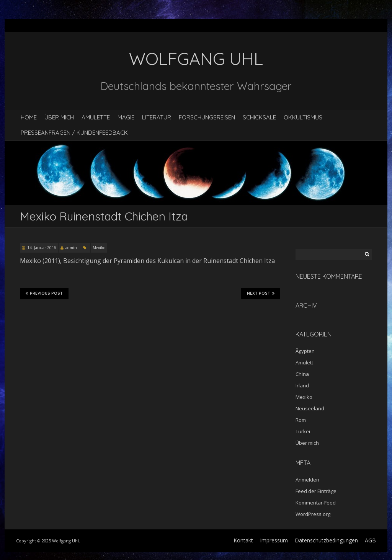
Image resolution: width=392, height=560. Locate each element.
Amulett (304, 362)
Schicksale (259, 117)
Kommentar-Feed (316, 503)
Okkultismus (303, 117)
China (302, 374)
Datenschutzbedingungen (326, 540)
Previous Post (44, 294)
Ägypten (305, 351)
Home (29, 117)
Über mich (59, 117)
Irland (302, 385)
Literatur (157, 117)
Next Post (261, 294)
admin (71, 248)
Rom (301, 420)
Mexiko (99, 248)
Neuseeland (310, 408)
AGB (370, 540)
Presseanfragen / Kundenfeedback (74, 133)
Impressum (274, 540)
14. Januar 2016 (42, 248)
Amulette (96, 117)
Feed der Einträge (316, 491)
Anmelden (307, 480)
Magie (126, 117)
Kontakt (243, 540)
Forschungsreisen (207, 117)
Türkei (303, 431)
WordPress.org (313, 514)
